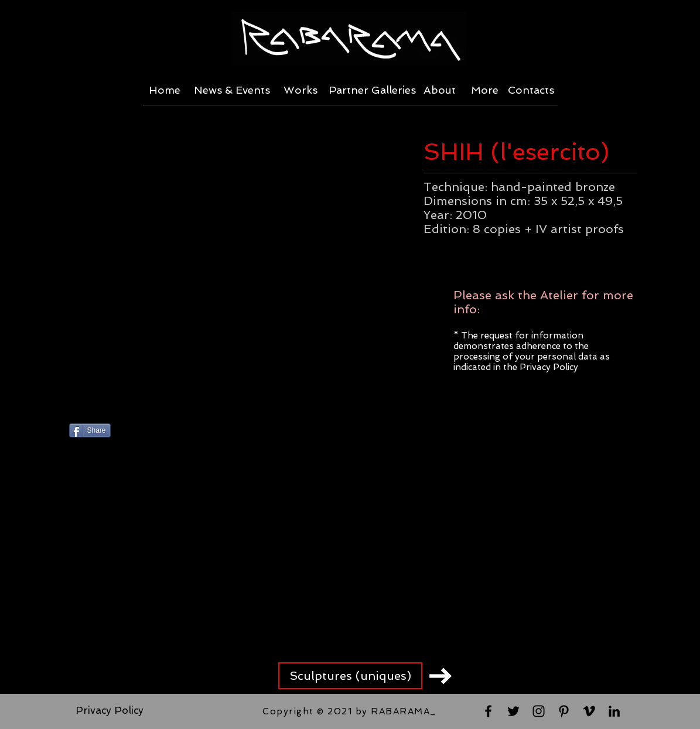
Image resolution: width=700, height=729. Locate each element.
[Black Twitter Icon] (513, 711)
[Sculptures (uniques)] (350, 676)
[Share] (90, 430)
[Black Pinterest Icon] (564, 711)
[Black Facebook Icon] (488, 711)
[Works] (301, 90)
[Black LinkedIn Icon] (614, 711)
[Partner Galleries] (373, 90)
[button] (235, 267)
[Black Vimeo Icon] (589, 711)
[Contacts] (531, 90)
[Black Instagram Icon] (539, 711)
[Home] (165, 90)
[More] (485, 90)
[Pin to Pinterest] (203, 432)
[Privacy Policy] (110, 711)
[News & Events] (232, 90)
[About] (440, 90)
